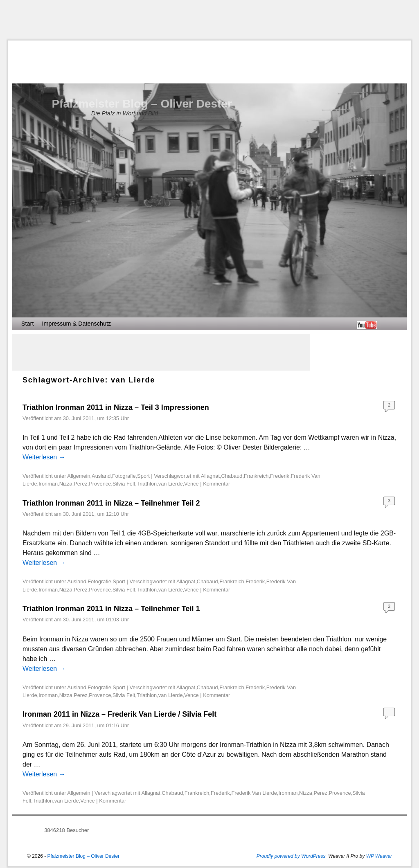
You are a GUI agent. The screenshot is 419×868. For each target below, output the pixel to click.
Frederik (280, 476)
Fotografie (124, 476)
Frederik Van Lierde (254, 793)
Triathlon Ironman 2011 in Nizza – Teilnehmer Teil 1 (111, 609)
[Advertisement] (209, 20)
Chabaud (232, 476)
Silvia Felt (124, 484)
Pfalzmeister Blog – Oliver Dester (142, 104)
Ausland (101, 476)
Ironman (48, 484)
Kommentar (216, 484)
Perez (80, 484)
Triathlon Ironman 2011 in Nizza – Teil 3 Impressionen (116, 407)
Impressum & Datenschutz (76, 324)
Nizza (66, 484)
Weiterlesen (44, 457)
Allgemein (79, 476)
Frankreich (256, 476)
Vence (191, 484)
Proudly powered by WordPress (291, 856)
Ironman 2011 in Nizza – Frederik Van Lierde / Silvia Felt (119, 714)
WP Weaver (379, 856)
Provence (100, 484)
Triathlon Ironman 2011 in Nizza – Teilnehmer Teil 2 (111, 503)
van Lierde (171, 484)
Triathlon (147, 484)
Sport (143, 476)
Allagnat (210, 476)
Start (27, 324)
